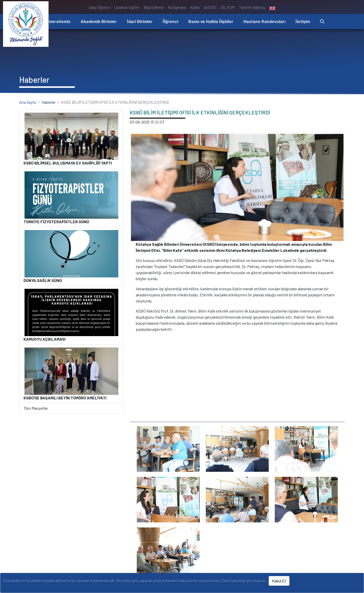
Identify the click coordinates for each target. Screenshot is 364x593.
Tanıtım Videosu (252, 7)
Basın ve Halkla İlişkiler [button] (211, 21)
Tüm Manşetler (36, 408)
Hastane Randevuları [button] (264, 21)
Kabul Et (279, 581)
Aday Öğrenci (99, 7)
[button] (322, 22)
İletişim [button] (303, 21)
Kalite (195, 7)
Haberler (49, 102)
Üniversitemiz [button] (57, 21)
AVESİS (210, 7)
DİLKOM (228, 7)
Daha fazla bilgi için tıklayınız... (245, 580)
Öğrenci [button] (170, 21)
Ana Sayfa (28, 102)
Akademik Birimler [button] (99, 21)
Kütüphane (177, 7)
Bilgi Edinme (154, 7)
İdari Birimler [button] (140, 21)
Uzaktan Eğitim (127, 7)
